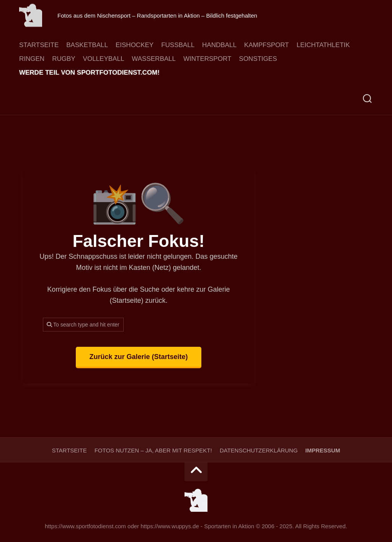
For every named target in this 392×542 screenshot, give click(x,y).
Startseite (39, 45)
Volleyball (104, 59)
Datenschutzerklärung (259, 450)
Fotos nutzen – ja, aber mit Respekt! (153, 450)
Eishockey (135, 45)
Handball (219, 45)
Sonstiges (258, 59)
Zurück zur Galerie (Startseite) (138, 357)
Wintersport (207, 59)
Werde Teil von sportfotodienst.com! (89, 73)
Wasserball (154, 59)
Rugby (64, 59)
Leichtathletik (323, 45)
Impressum (323, 450)
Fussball (178, 45)
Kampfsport (267, 45)
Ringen (32, 59)
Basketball (87, 45)
